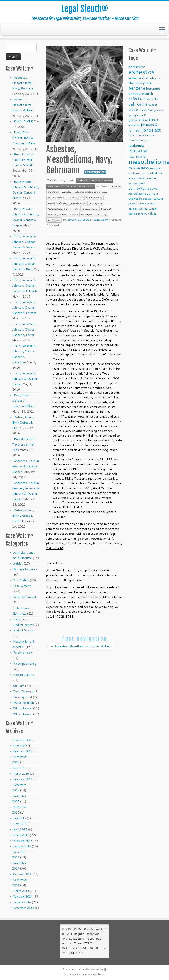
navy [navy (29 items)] (145, 167)
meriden (75, 209)
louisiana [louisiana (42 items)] (138, 150)
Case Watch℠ (22, 586)
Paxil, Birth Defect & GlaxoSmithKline (24, 401)
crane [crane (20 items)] (133, 109)
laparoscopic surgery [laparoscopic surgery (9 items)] (141, 135)
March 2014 (21, 891)
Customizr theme (95, 975)
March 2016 (21, 774)
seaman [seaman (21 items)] (151, 193)
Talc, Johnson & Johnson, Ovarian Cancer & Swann (24, 242)
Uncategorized (22, 697)
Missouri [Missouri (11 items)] (134, 168)
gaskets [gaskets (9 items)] (158, 110)
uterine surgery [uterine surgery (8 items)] (138, 214)
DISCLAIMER (23, 121)
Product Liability (24, 675)
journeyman (96, 203)
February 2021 (23, 740)
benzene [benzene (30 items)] (137, 88)
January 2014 (22, 902)
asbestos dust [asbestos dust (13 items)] (139, 78)
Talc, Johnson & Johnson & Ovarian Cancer (25, 379)
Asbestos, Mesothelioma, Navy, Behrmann (23, 83)
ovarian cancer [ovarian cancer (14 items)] (146, 178)
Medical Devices (23, 625)
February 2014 (23, 896)
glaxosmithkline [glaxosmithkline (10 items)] (138, 120)
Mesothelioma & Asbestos (80, 186)
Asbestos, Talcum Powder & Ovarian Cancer (25, 466)
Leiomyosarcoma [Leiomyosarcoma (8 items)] (138, 140)
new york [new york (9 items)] (156, 168)
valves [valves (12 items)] (152, 213)
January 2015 (22, 846)
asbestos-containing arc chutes (91, 192)
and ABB (116, 186)
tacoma (74, 214)
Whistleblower (23, 708)
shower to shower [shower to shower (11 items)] (141, 198)
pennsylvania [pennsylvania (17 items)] (139, 188)
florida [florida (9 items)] (143, 110)
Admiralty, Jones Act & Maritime (95, 181)
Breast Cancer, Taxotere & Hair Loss (23, 444)
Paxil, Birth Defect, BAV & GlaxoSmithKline (24, 138)
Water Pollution (23, 703)
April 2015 (20, 829)
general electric (78, 203)
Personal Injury (23, 653)
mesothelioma (90, 209)
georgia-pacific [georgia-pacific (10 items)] (138, 115)
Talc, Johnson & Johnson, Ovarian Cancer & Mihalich (25, 286)
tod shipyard (87, 214)
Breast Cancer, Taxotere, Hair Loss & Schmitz (23, 160)
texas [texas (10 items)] (144, 203)
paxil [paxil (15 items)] (142, 183)
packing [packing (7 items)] (133, 183)
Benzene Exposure (25, 569)
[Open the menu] (162, 30)
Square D (106, 209)
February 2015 (23, 841)
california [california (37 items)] (138, 104)
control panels (75, 197)
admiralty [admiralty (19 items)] (137, 67)
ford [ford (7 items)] (150, 110)
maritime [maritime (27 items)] (137, 156)
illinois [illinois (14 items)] (154, 120)
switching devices (57, 214)
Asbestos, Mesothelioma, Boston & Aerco (23, 105)
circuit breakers (56, 197)
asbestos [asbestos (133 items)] (142, 72)
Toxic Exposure (23, 691)
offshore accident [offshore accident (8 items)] (139, 173)
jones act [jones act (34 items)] (152, 130)
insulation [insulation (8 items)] (134, 125)
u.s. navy (102, 214)
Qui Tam (19, 686)
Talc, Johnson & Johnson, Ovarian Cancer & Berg (24, 264)
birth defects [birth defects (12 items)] (149, 99)
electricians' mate (57, 203)
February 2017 (23, 751)
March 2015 (21, 835)
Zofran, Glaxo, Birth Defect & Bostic (23, 516)
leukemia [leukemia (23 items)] (136, 145)
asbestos (67, 192)
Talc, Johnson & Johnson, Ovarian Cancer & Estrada (24, 307)
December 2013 (24, 908)
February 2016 (23, 779)
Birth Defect (21, 580)
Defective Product (25, 597)
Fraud (17, 619)
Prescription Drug (25, 664)
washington (54, 220)
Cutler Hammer (94, 197)
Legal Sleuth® (84, 9)
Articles (18, 564)
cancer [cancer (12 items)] (153, 104)
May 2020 (20, 746)
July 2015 (19, 818)
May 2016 (20, 768)
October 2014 (22, 874)
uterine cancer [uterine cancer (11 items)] (148, 208)
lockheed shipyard (57, 209)
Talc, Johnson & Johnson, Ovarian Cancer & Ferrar (24, 329)
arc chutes (53, 192)
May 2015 (20, 824)
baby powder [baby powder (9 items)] (145, 83)
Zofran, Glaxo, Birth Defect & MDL (23, 423)
